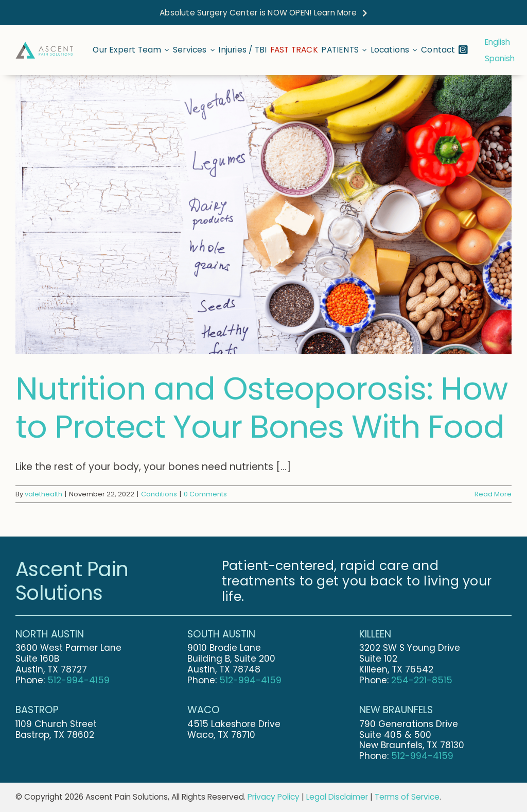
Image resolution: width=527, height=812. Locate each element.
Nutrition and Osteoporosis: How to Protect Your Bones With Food (261, 408)
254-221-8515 (422, 680)
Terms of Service (407, 797)
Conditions (159, 494)
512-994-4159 (78, 680)
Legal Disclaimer (337, 797)
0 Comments (205, 494)
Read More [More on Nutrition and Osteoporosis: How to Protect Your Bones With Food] (493, 494)
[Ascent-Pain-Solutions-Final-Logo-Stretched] (44, 46)
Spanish (500, 58)
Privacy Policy (274, 797)
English (497, 42)
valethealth (43, 494)
